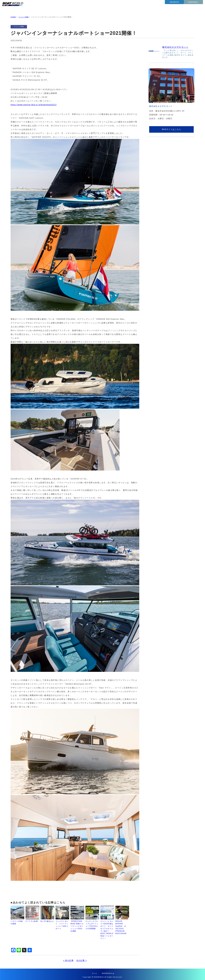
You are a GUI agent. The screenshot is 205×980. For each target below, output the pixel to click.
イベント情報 (24, 15)
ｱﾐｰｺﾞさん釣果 (32, 919)
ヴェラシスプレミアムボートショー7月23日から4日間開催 (92, 923)
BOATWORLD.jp (108, 971)
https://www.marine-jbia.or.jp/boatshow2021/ (34, 102)
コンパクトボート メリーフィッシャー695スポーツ (62, 923)
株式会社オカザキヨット (175, 45)
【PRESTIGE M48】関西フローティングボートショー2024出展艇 (77, 924)
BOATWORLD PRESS (33, 7)
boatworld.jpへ (193, 2)
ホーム (95, 971)
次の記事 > (82, 958)
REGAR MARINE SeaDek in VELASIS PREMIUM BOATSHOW (121, 925)
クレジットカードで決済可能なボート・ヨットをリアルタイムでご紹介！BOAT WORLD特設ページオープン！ (107, 928)
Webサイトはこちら (171, 127)
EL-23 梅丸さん (47, 919)
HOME (13, 15)
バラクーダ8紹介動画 (17, 920)
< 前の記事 (68, 958)
